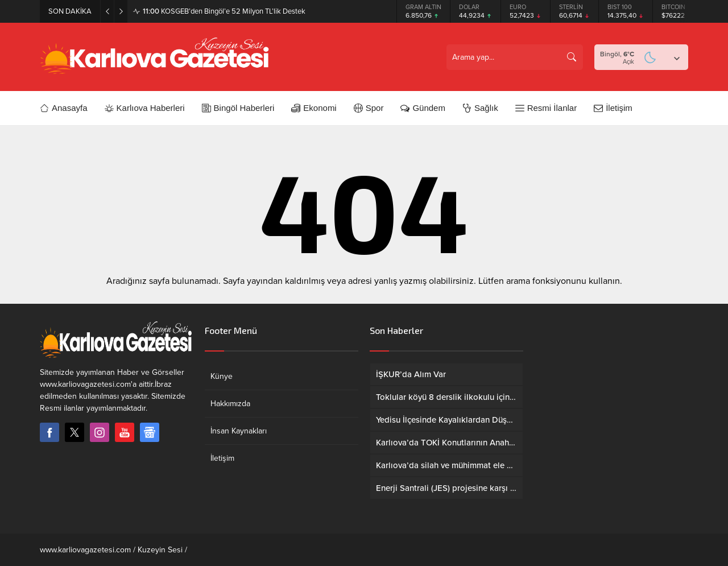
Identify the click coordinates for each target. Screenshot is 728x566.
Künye (222, 376)
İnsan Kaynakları (239, 431)
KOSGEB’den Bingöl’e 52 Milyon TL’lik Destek (224, 11)
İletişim (222, 458)
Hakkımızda (230, 404)
